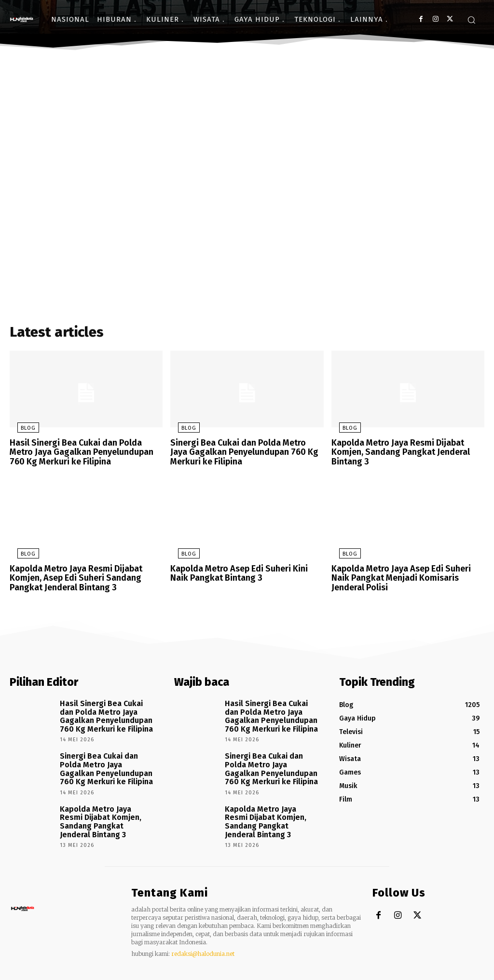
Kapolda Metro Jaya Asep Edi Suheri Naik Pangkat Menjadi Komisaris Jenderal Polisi (406, 576)
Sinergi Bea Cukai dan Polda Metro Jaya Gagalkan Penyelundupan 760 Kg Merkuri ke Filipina (245, 454)
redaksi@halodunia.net (203, 932)
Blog (21, 431)
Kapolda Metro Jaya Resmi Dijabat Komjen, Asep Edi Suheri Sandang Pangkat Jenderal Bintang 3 (72, 576)
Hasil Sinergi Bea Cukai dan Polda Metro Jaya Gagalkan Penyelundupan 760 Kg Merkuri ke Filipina (83, 454)
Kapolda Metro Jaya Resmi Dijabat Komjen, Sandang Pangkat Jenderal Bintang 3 (395, 454)
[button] (471, 20)
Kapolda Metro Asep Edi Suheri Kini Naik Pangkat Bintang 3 (244, 572)
